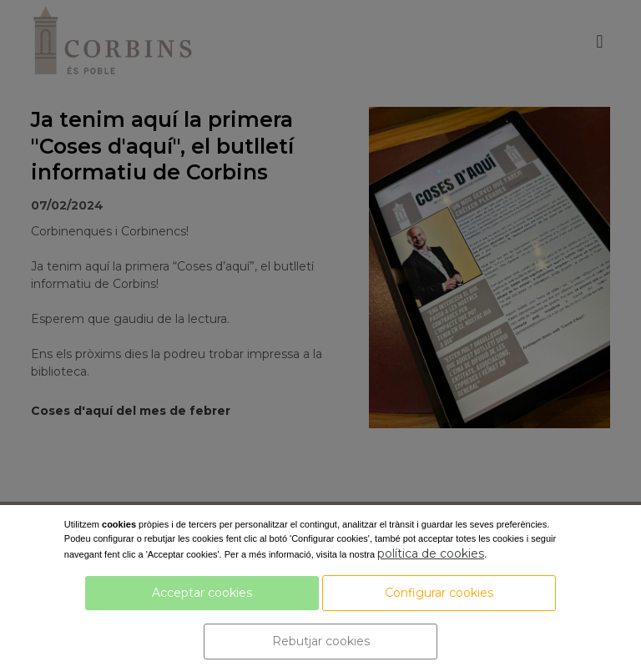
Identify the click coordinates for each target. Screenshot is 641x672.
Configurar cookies (439, 593)
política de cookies (431, 553)
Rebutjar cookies (321, 641)
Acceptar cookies (202, 593)
